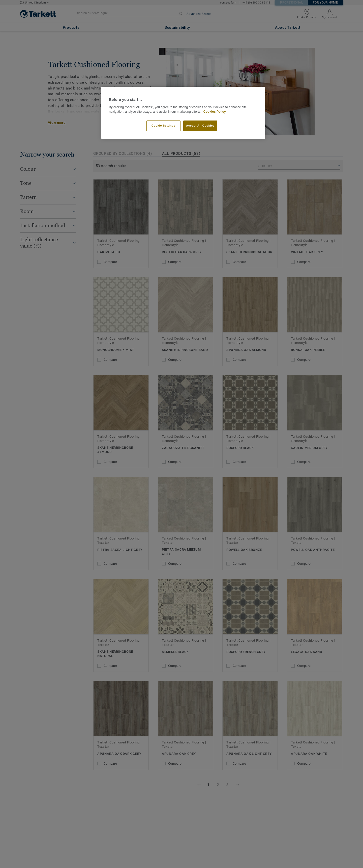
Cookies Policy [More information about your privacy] (215, 112)
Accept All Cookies (200, 126)
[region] (183, 113)
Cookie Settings (163, 126)
